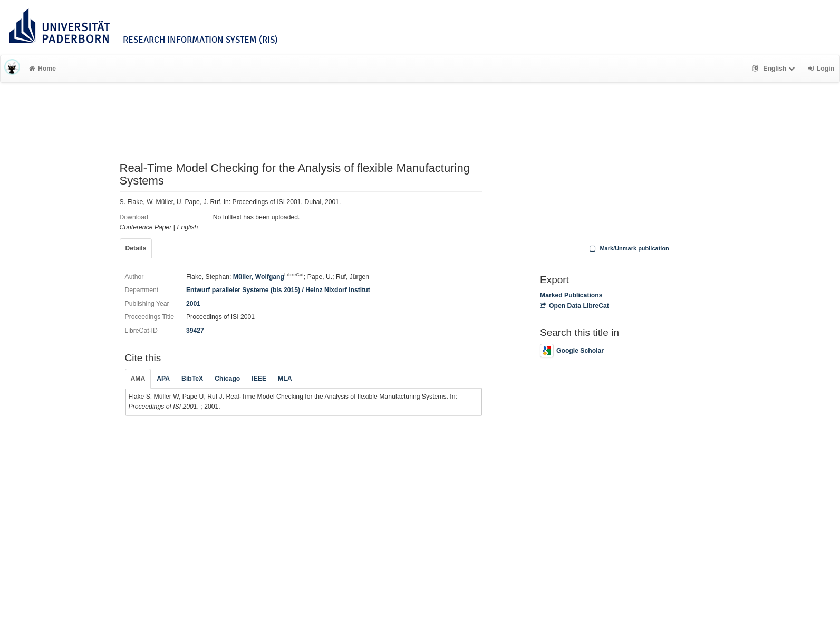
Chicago (227, 379)
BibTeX (192, 379)
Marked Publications (571, 295)
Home (42, 69)
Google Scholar (572, 351)
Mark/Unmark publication (628, 248)
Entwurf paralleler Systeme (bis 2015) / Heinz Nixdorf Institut (278, 290)
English (775, 69)
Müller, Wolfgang (268, 277)
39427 (195, 331)
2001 (193, 304)
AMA (138, 379)
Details (136, 248)
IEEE (259, 379)
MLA (285, 379)
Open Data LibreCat (575, 306)
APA (163, 379)
